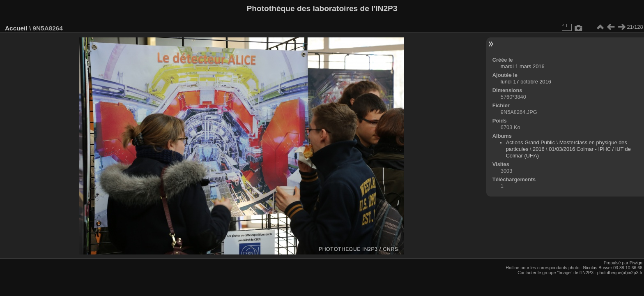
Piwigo (636, 263)
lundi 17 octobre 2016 (526, 82)
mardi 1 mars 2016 (523, 66)
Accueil (16, 28)
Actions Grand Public (531, 142)
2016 (538, 149)
